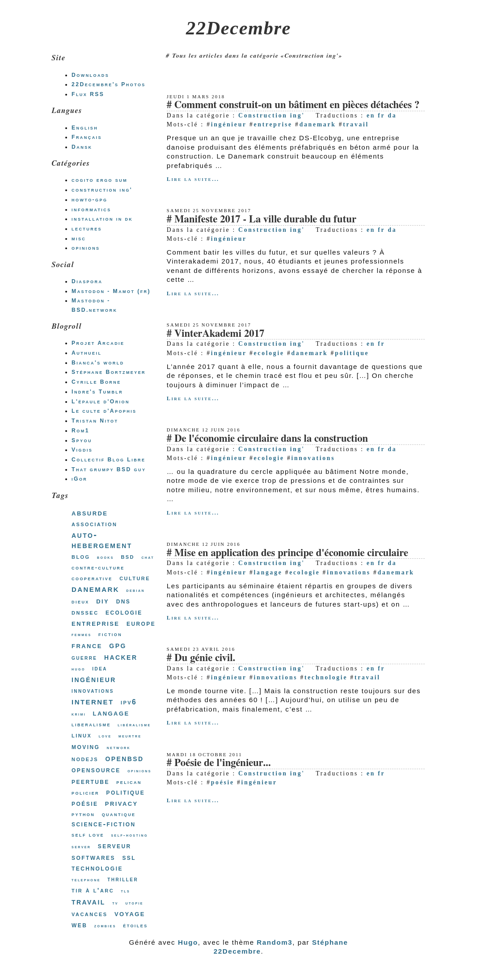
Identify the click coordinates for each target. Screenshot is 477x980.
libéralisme (134, 725)
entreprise (273, 124)
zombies (105, 926)
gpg (118, 645)
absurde (90, 513)
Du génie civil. (205, 658)
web (79, 925)
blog (81, 556)
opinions (86, 248)
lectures (87, 229)
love (105, 736)
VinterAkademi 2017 (220, 334)
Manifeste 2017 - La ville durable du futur (265, 220)
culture (135, 578)
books (106, 557)
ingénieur (229, 124)
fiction (110, 634)
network (119, 748)
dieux (80, 601)
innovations (313, 458)
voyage (130, 913)
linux (82, 735)
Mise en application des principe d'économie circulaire (291, 553)
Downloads (90, 75)
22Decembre (238, 28)
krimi (79, 714)
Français (87, 137)
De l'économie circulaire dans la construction (271, 439)
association (94, 524)
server (81, 847)
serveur (115, 846)
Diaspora (87, 281)
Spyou (82, 440)
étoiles (135, 925)
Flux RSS (88, 94)
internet (93, 701)
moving (86, 746)
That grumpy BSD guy (109, 469)
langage (268, 572)
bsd (128, 556)
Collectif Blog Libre (108, 460)
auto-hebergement (102, 540)
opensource (96, 770)
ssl (129, 857)
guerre (84, 658)
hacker (121, 657)
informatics (91, 209)
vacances (89, 914)
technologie (326, 677)
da (392, 115)
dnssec (85, 612)
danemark (318, 124)
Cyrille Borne (96, 382)
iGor (79, 479)
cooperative (92, 578)
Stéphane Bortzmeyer (109, 372)
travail (356, 124)
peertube (91, 781)
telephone (86, 880)
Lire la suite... (193, 179)
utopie (134, 903)
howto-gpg (89, 200)
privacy (122, 803)
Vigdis (82, 450)
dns (124, 601)
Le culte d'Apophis (104, 411)
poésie (223, 782)
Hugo (188, 942)
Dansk (82, 147)
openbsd (124, 758)
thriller (123, 879)
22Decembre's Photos (109, 84)
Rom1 (80, 431)
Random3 (274, 942)
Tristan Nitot (95, 421)
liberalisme (91, 724)
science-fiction (103, 824)
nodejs (85, 759)
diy (103, 601)
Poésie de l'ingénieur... (223, 763)
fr (381, 115)
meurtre (130, 736)
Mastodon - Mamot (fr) (111, 291)
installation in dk (102, 219)
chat (148, 557)
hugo (78, 669)
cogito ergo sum (99, 180)
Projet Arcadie (98, 343)
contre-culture (98, 567)
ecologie (269, 353)
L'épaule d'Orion (101, 402)
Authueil (87, 353)
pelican (129, 782)
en (371, 115)
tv (115, 903)
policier (85, 793)
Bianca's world (98, 363)
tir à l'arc (93, 890)
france (87, 645)
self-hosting (129, 835)
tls (125, 891)
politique (352, 353)
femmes (82, 634)
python (83, 814)
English (85, 128)
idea (100, 668)
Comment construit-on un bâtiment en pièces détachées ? (297, 105)
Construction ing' (272, 115)
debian (136, 590)
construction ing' (102, 190)
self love (88, 835)
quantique (119, 814)
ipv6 (129, 702)
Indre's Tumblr (97, 392)
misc (79, 239)
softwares (93, 857)
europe (141, 623)
